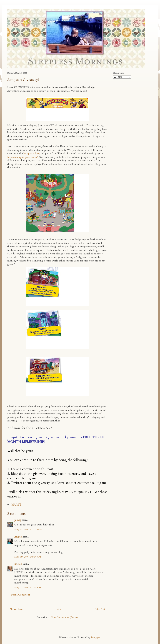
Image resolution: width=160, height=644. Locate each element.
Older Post (99, 609)
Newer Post (16, 609)
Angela (18, 537)
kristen (18, 564)
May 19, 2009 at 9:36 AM (28, 557)
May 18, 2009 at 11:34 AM (28, 530)
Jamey (18, 520)
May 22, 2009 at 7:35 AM (28, 588)
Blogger (96, 637)
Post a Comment (21, 595)
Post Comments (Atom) (65, 617)
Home (58, 609)
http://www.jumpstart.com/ (22, 157)
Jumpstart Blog (32, 153)
